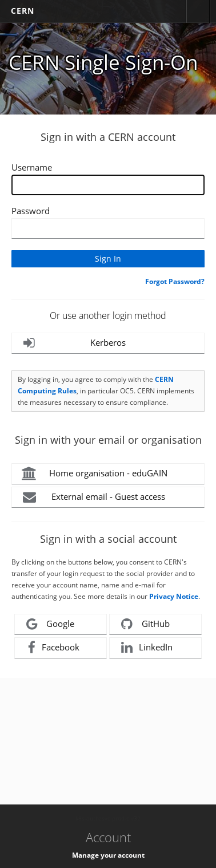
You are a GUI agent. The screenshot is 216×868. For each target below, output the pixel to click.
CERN (23, 11)
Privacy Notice (174, 596)
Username (32, 167)
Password (31, 211)
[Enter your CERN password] (108, 228)
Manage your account (108, 855)
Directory (198, 11)
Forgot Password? (175, 281)
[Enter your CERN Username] (108, 185)
